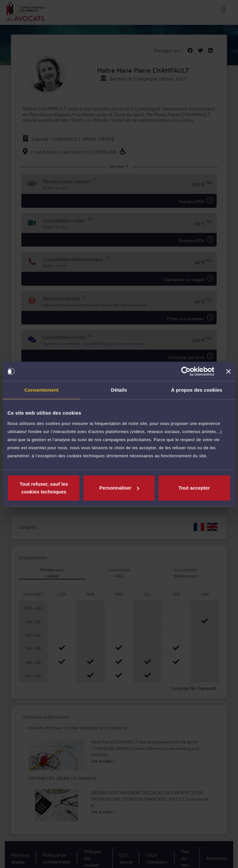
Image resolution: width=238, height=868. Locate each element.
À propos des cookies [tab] (197, 390)
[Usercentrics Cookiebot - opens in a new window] (186, 371)
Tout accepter (194, 488)
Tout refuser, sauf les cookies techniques (44, 488)
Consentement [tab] (41, 390)
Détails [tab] (119, 390)
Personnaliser (119, 488)
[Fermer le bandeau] (228, 371)
